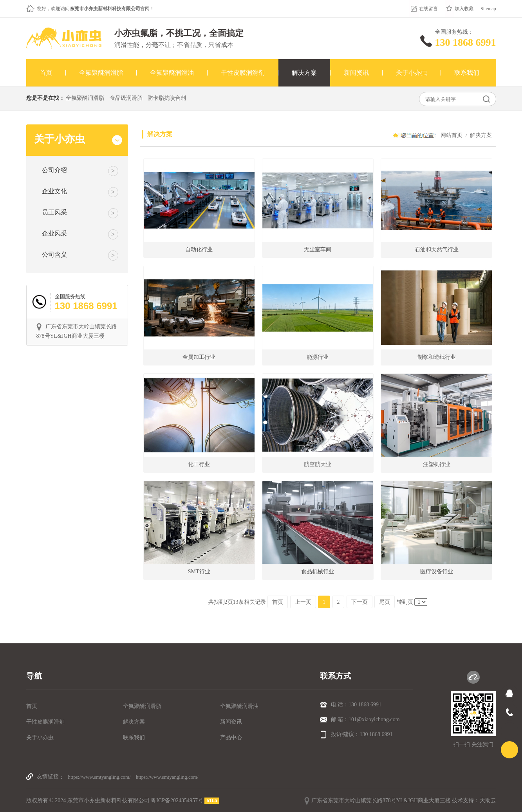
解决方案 (480, 135)
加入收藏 (464, 9)
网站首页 (452, 135)
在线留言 (428, 9)
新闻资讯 (231, 722)
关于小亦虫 (40, 737)
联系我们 (134, 737)
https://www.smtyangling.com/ (99, 777)
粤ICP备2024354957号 (177, 800)
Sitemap (488, 9)
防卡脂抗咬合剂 (167, 98)
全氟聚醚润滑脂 (85, 98)
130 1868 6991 (466, 42)
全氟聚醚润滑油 (239, 706)
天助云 (488, 800)
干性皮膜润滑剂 (45, 722)
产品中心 (231, 737)
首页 (32, 706)
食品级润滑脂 (126, 98)
